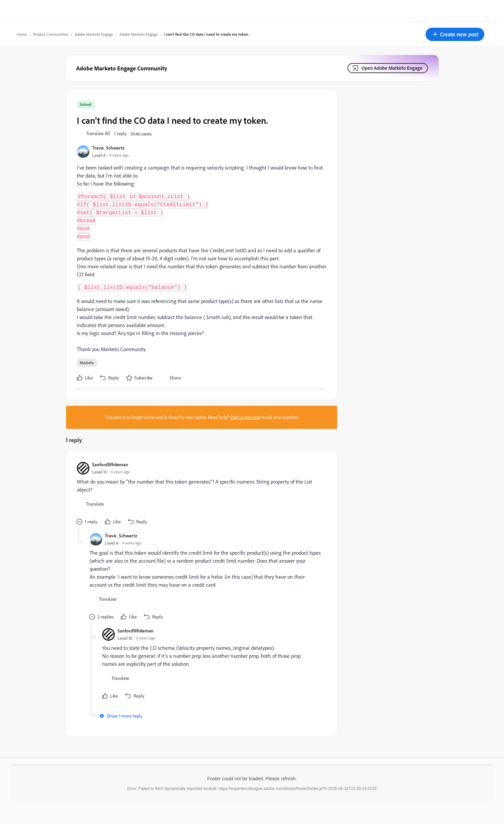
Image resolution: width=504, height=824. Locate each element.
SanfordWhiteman (110, 464)
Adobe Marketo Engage (94, 34)
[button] (455, 34)
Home (22, 34)
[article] (200, 494)
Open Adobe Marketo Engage (392, 68)
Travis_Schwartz (108, 148)
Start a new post (245, 417)
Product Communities (51, 34)
